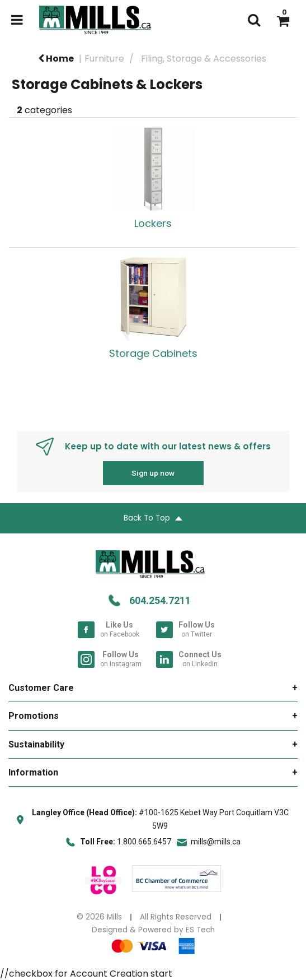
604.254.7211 (160, 600)
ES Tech (200, 930)
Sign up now (153, 473)
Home (56, 59)
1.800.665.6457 (144, 842)
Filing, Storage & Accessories (204, 59)
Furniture (104, 59)
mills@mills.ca (216, 842)
